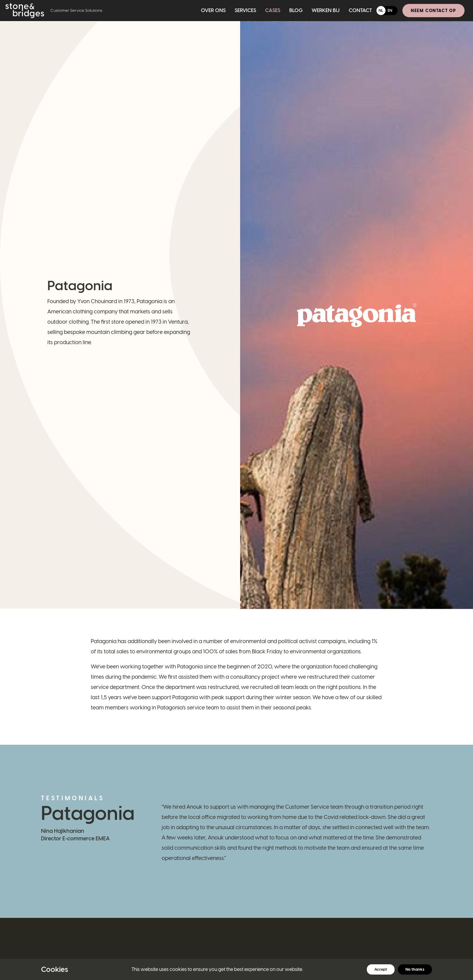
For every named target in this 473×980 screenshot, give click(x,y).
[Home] (54, 11)
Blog (296, 10)
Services (245, 10)
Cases (273, 10)
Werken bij (326, 10)
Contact (360, 10)
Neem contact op (433, 11)
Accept (381, 969)
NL (381, 10)
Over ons (213, 10)
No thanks (415, 969)
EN (390, 10)
